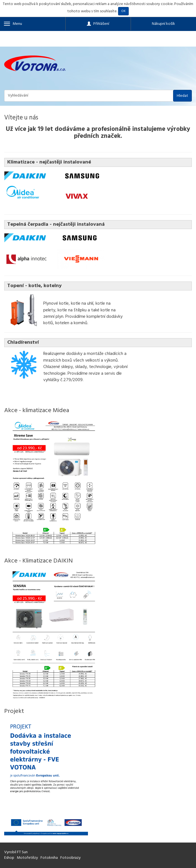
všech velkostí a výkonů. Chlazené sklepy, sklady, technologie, (81, 364)
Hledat (182, 96)
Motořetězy (27, 858)
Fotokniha (49, 858)
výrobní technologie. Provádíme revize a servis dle (85, 370)
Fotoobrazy (70, 858)
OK (123, 11)
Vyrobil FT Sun (16, 852)
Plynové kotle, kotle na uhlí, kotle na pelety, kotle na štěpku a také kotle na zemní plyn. (79, 310)
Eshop (9, 858)
